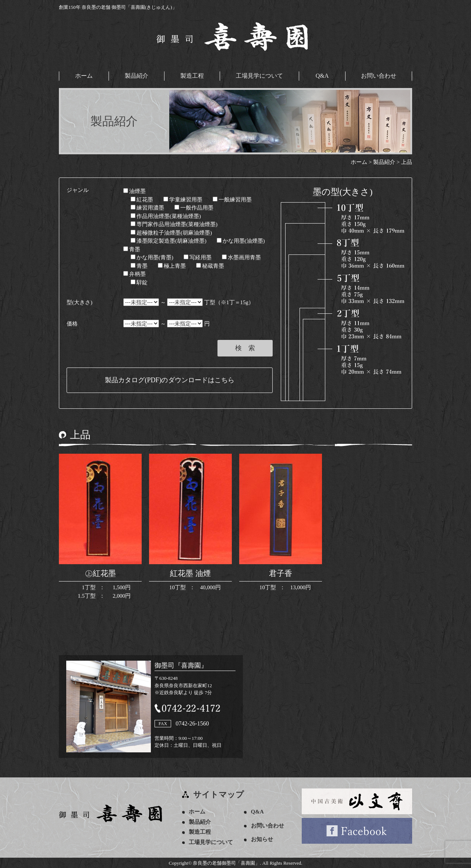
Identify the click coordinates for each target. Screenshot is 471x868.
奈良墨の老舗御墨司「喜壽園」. (227, 862)
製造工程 (192, 76)
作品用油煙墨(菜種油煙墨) (166, 215)
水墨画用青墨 (241, 257)
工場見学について (259, 76)
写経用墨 (198, 257)
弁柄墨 (134, 274)
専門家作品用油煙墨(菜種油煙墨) (174, 224)
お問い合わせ (379, 76)
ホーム (84, 76)
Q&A (322, 76)
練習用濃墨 (147, 207)
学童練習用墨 (183, 199)
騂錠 (139, 282)
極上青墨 (172, 265)
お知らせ (263, 839)
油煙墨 (134, 191)
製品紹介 (137, 76)
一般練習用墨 (232, 199)
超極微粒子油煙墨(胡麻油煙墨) (171, 232)
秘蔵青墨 (210, 265)
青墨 (132, 249)
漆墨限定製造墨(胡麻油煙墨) (169, 240)
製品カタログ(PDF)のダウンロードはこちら (169, 380)
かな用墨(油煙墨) (241, 240)
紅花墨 (142, 199)
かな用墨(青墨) (152, 257)
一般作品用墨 (194, 207)
